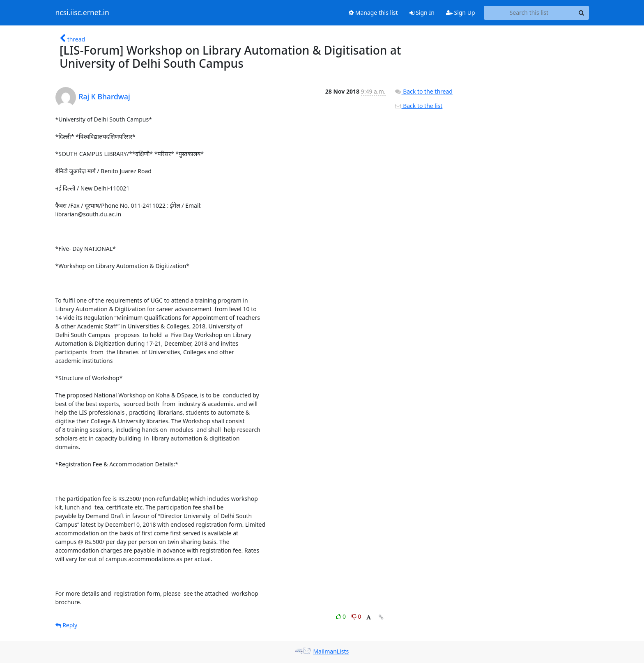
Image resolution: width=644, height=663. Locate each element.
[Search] (582, 13)
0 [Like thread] (342, 616)
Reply (67, 625)
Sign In (422, 13)
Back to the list (419, 106)
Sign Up (461, 13)
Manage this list (373, 13)
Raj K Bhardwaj (105, 96)
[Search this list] (529, 13)
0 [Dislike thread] (356, 616)
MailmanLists (331, 651)
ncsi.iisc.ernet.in (82, 13)
